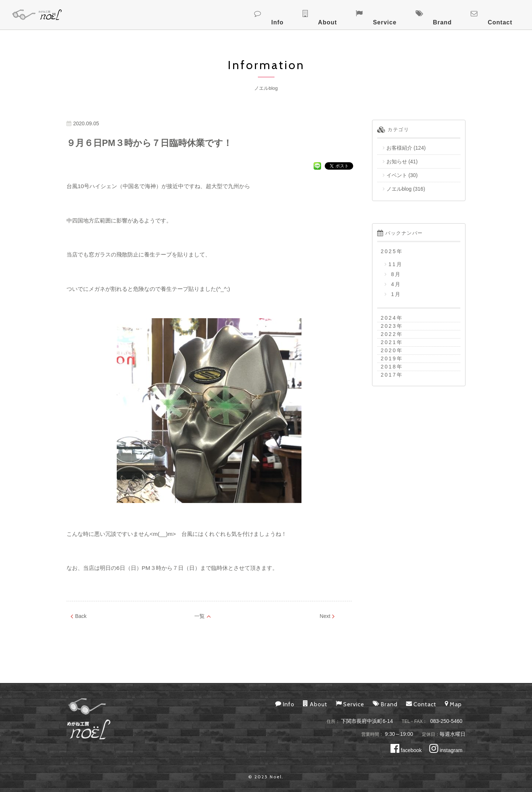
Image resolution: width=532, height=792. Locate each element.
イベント (397, 175)
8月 (395, 274)
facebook (406, 750)
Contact (509, 14)
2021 (389, 342)
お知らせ (397, 162)
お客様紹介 (399, 148)
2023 (389, 326)
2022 (389, 334)
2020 (389, 350)
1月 (395, 294)
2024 (389, 318)
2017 (389, 375)
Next (327, 616)
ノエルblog (399, 189)
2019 (389, 358)
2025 (389, 251)
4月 (395, 284)
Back (79, 616)
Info (354, 14)
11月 (396, 264)
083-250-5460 (446, 721)
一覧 (203, 616)
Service (427, 14)
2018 (389, 367)
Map (453, 704)
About (387, 14)
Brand (468, 14)
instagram (446, 750)
